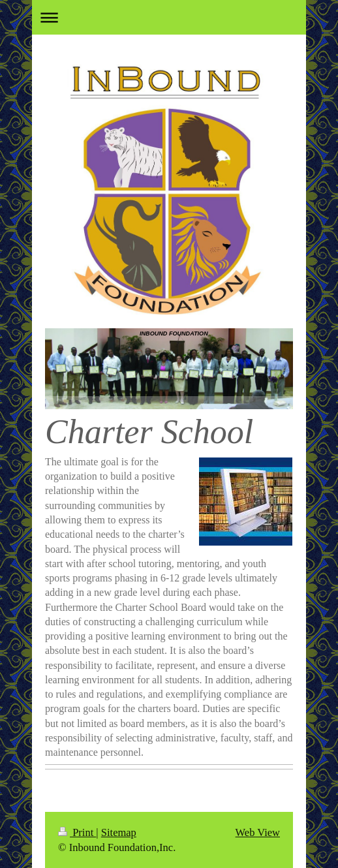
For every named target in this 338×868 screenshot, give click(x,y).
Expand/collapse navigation (169, 17)
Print (77, 832)
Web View (258, 832)
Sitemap (119, 832)
